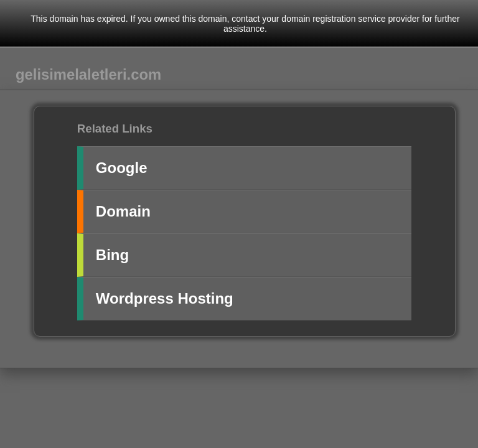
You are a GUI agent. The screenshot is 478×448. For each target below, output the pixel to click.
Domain (123, 211)
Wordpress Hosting (165, 298)
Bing (112, 255)
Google (122, 168)
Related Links (115, 128)
